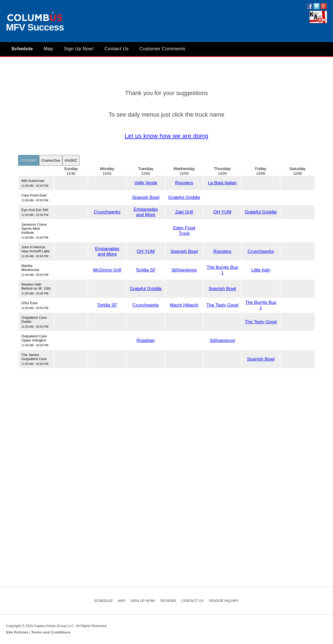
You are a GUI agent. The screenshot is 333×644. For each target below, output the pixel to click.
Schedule (22, 49)
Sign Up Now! (79, 49)
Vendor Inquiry (224, 601)
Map (48, 49)
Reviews (168, 601)
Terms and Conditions (51, 632)
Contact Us (117, 49)
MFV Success (35, 27)
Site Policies (17, 632)
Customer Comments (162, 49)
